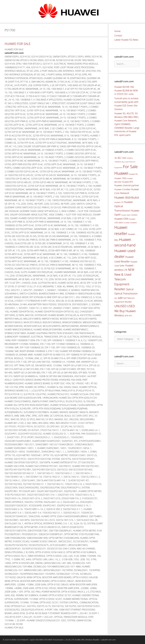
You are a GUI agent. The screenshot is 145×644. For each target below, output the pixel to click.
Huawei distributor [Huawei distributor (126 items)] (127, 197)
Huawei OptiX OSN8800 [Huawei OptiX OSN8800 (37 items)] (129, 215)
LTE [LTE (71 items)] (126, 270)
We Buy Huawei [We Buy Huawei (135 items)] (125, 311)
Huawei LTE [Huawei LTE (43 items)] (119, 202)
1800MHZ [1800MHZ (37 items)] (118, 162)
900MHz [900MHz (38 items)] (130, 158)
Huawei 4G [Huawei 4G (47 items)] (133, 174)
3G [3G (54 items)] (116, 158)
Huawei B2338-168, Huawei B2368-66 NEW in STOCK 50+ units (126, 90)
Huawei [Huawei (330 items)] (121, 173)
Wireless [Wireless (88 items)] (119, 315)
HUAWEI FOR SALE (18, 44)
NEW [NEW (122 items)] (131, 270)
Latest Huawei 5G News (126, 40)
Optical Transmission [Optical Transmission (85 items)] (126, 293)
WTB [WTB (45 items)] (126, 316)
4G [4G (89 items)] (119, 158)
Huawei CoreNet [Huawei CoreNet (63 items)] (122, 189)
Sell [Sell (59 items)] (125, 298)
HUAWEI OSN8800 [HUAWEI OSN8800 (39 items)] (130, 223)
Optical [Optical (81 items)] (130, 289)
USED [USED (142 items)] (131, 306)
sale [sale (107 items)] (120, 298)
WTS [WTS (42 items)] (130, 316)
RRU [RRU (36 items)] (116, 298)
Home (118, 31)
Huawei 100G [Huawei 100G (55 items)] (120, 178)
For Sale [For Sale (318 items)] (130, 167)
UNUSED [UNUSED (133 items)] (120, 306)
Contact (118, 36)
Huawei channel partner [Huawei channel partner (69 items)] (127, 185)
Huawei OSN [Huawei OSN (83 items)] (121, 219)
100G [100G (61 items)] (124, 158)
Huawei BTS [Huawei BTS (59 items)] (128, 182)
